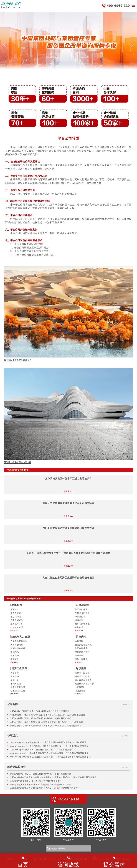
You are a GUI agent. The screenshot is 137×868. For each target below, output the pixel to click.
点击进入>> (68, 491)
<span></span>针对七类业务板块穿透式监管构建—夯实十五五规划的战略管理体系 (49, 753)
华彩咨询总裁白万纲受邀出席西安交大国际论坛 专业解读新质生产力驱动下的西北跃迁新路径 (53, 777)
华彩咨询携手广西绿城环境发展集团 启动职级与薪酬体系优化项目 (40, 718)
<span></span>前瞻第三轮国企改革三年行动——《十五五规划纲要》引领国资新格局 (50, 757)
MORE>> (15, 630)
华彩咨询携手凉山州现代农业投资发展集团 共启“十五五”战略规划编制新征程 (45, 726)
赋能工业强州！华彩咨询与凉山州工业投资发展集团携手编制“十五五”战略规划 (46, 722)
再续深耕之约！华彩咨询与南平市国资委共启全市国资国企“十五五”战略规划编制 (47, 715)
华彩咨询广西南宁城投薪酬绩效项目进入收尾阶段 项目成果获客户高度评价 (45, 788)
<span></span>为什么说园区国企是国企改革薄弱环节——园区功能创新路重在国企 (49, 746)
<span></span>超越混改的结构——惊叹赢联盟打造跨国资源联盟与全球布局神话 (48, 742)
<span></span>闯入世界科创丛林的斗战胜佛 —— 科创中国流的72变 (43, 750)
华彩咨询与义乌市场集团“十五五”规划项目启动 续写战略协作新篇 (40, 784)
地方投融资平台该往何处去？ (18, 360)
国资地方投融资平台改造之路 (18, 462)
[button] (5, 45)
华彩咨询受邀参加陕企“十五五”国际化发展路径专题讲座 (36, 781)
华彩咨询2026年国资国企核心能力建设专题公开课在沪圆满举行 (40, 711)
